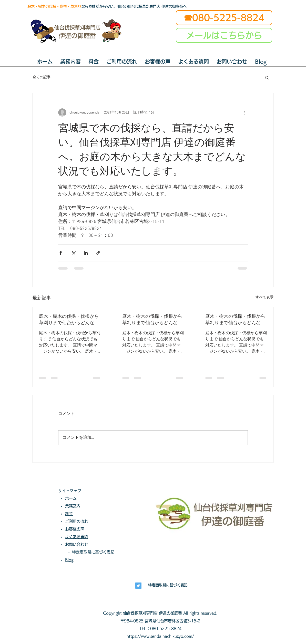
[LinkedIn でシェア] (86, 253)
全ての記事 (42, 77)
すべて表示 (264, 297)
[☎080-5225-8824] (224, 18)
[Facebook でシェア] (61, 253)
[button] (267, 77)
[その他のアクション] (245, 113)
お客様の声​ (77, 529)
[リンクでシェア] (98, 253)
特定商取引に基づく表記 (168, 585)
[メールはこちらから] (224, 35)
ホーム (71, 498)
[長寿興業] (138, 586)
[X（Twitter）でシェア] (73, 253)
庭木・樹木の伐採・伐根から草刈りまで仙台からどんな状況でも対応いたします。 (69, 320)
